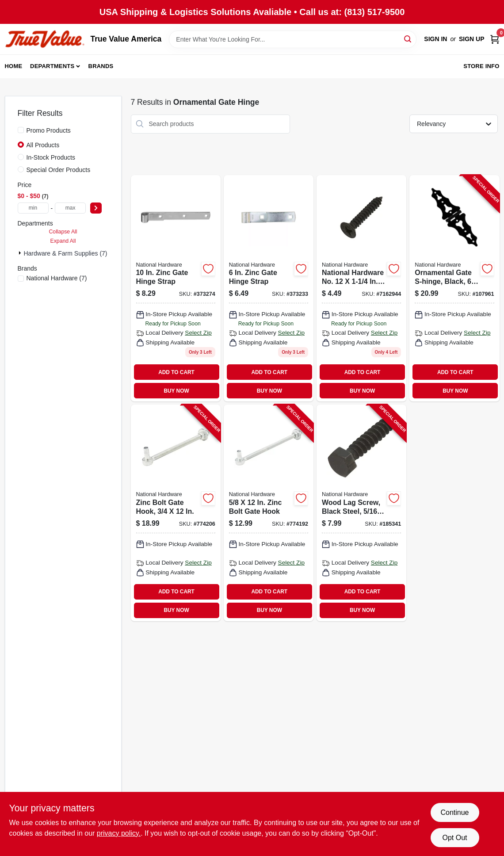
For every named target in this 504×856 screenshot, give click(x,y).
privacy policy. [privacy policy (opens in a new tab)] (119, 833)
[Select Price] (96, 208)
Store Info (481, 66)
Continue (454, 812)
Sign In (435, 39)
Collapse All (63, 232)
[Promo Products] (21, 130)
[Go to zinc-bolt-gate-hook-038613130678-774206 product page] (176, 513)
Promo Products (49, 130)
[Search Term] (293, 39)
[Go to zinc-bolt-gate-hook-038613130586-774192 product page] (269, 513)
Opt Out (454, 838)
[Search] (408, 39)
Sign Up (472, 39)
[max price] (70, 208)
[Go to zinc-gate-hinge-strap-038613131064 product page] (269, 289)
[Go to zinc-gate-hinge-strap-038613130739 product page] (176, 289)
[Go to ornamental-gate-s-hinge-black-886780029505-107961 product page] (454, 289)
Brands (101, 66)
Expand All (63, 241)
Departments (52, 66)
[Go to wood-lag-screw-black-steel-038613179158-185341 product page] (361, 513)
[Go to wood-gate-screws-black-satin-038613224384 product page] (361, 289)
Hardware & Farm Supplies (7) (65, 253)
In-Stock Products (51, 157)
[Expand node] (21, 253)
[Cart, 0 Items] (495, 39)
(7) (57, 278)
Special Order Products (59, 170)
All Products (43, 145)
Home (14, 66)
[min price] (33, 208)
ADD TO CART (176, 372)
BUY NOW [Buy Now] (176, 391)
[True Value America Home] (45, 39)
